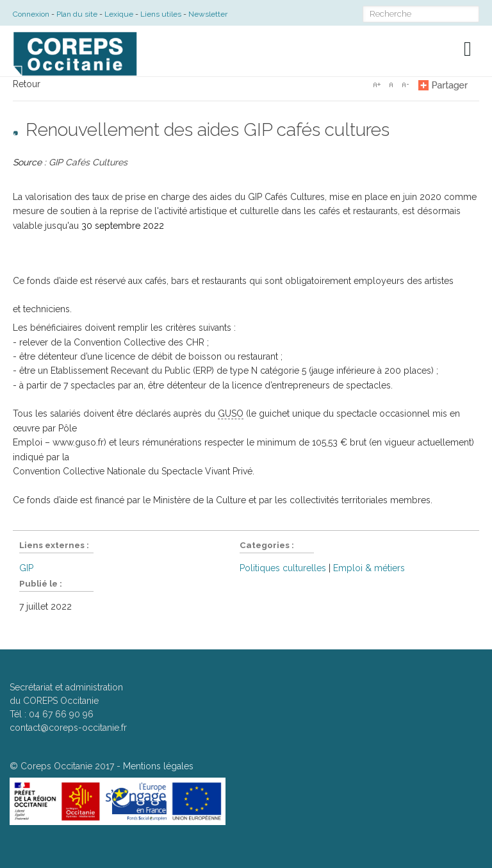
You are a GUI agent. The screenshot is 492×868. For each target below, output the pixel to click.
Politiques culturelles (283, 568)
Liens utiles (161, 14)
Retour (27, 84)
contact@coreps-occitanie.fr (68, 728)
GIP (26, 568)
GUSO (231, 413)
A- (405, 85)
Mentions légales (158, 766)
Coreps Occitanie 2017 (67, 766)
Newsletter (208, 14)
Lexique (119, 14)
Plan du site (77, 14)
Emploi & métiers (369, 568)
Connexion (31, 14)
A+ (377, 85)
